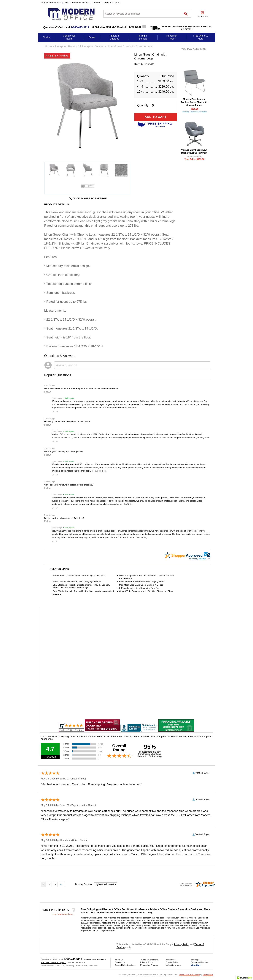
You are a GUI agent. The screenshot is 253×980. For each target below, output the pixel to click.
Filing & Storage (143, 37)
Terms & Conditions (149, 960)
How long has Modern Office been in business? (67, 422)
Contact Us (120, 962)
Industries (170, 960)
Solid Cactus (208, 975)
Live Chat (135, 27)
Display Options (84, 884)
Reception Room (172, 37)
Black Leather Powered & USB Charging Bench (142, 581)
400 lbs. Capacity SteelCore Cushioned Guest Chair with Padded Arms (147, 577)
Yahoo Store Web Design (189, 975)
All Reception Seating (91, 46)
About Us (119, 960)
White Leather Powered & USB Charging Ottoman (77, 581)
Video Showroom (174, 965)
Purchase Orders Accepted (106, 3)
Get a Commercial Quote (77, 3)
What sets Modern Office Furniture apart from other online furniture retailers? (81, 388)
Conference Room (69, 37)
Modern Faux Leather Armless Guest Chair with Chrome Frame (194, 102)
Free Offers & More (201, 37)
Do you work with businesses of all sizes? (64, 518)
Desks (92, 37)
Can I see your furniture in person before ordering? (69, 485)
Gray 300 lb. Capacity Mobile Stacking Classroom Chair (146, 591)
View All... (58, 594)
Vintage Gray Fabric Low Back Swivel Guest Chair (194, 151)
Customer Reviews (200, 962)
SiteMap (195, 960)
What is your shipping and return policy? (64, 452)
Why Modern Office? (51, 3)
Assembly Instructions (125, 965)
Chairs (47, 37)
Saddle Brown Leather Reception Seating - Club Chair (79, 575)
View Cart (196, 965)
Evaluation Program (149, 965)
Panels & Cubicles (114, 37)
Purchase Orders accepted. (53, 962)
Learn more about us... (63, 914)
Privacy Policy (182, 944)
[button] (53, 412)
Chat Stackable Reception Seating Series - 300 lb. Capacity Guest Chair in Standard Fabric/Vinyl (81, 586)
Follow (48, 392)
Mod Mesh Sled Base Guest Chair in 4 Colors (141, 585)
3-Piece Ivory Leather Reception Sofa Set (139, 588)
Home (49, 46)
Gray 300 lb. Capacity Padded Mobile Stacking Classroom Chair (84, 591)
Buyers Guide (172, 962)
